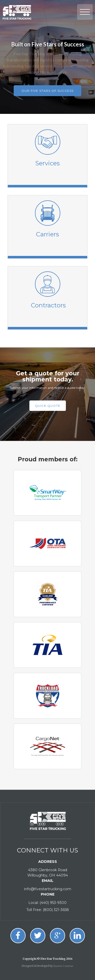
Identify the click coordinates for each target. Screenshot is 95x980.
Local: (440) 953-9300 (48, 903)
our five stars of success (48, 91)
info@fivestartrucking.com (48, 889)
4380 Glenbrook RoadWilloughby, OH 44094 (48, 873)
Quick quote (48, 406)
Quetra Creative (63, 966)
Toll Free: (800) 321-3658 (48, 910)
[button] (85, 12)
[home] (17, 11)
